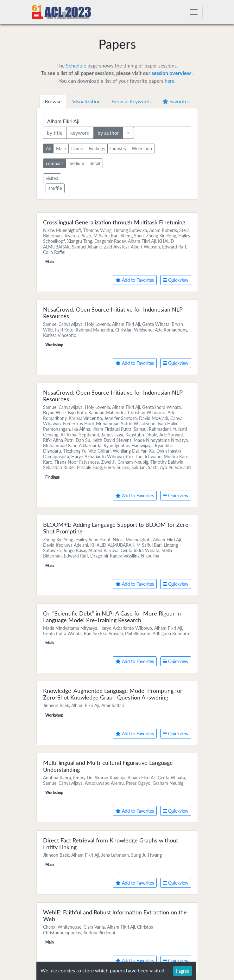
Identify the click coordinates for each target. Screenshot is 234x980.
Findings (97, 148)
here (170, 81)
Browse (53, 101)
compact (54, 163)
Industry (118, 148)
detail (95, 163)
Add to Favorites (135, 280)
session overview (172, 73)
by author (108, 132)
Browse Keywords (132, 101)
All (48, 148)
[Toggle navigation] (194, 12)
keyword (80, 132)
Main (61, 148)
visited (52, 178)
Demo (77, 148)
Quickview (176, 280)
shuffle (55, 188)
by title (55, 132)
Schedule (76, 65)
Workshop (142, 148)
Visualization (86, 101)
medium (76, 163)
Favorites (176, 101)
